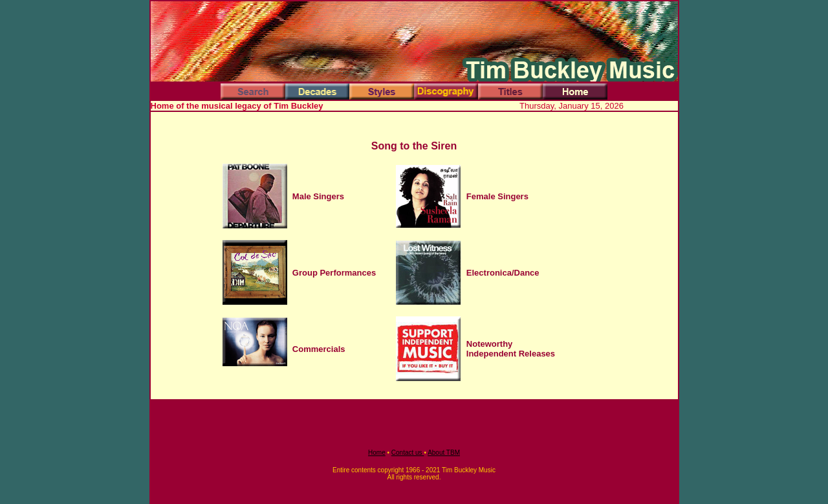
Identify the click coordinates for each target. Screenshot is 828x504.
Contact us (408, 453)
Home (377, 453)
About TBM (444, 453)
